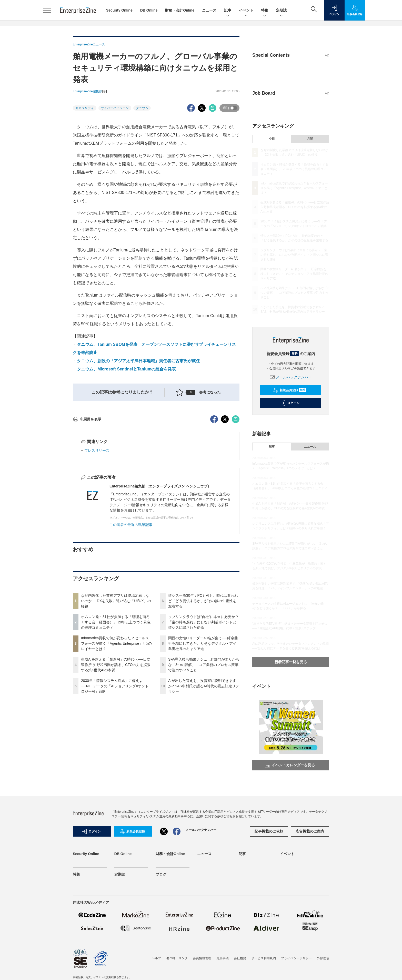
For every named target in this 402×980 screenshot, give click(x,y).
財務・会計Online (180, 10)
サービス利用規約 (264, 974)
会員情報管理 (202, 974)
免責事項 (223, 974)
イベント (246, 11)
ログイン (290, 403)
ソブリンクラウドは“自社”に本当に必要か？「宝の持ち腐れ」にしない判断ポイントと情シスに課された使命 (203, 714)
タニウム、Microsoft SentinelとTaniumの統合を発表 (126, 369)
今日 (272, 139)
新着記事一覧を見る (291, 662)
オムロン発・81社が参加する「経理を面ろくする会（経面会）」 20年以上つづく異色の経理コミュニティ (116, 714)
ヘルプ (156, 974)
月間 (310, 139)
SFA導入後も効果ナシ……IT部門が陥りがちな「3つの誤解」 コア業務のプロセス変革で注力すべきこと (204, 757)
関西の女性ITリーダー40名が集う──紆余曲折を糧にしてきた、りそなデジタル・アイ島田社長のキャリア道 (203, 736)
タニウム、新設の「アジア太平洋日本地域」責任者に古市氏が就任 (138, 361)
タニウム (142, 108)
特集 (265, 11)
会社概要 (240, 974)
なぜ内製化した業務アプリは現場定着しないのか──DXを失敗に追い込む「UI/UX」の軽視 (116, 693)
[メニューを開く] (47, 10)
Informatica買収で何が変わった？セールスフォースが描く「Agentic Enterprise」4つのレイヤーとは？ (116, 736)
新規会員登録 (290, 390)
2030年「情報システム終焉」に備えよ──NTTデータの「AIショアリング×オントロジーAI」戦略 (115, 778)
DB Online (149, 10)
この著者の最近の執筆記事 (131, 617)
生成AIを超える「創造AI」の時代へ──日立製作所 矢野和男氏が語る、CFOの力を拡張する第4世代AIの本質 (116, 757)
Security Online (119, 10)
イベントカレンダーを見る (290, 765)
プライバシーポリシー (296, 974)
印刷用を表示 (87, 512)
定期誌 (281, 11)
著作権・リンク (177, 974)
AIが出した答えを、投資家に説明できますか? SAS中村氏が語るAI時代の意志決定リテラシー (204, 778)
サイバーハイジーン (115, 108)
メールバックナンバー (291, 377)
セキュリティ (85, 108)
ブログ (161, 890)
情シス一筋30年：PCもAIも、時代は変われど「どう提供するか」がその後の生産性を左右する (203, 693)
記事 (228, 11)
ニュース (209, 10)
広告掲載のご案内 (310, 847)
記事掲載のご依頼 (269, 847)
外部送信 (323, 974)
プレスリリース (97, 543)
